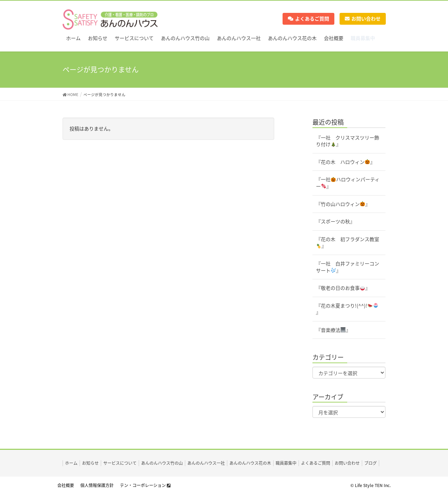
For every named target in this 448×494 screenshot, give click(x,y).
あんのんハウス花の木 (250, 463)
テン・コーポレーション (145, 485)
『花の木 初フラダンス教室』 (348, 242)
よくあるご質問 (308, 18)
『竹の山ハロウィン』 (343, 204)
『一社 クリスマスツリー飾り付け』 (348, 141)
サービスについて (120, 463)
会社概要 (66, 485)
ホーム (71, 463)
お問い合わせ (363, 18)
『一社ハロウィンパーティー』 (348, 183)
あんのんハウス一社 (206, 463)
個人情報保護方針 (97, 485)
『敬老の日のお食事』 (343, 288)
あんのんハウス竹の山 (162, 463)
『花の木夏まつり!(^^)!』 (347, 309)
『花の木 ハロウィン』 (345, 162)
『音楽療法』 (333, 330)
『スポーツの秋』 (335, 221)
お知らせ (90, 463)
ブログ (370, 463)
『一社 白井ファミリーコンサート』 (348, 267)
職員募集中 (286, 463)
